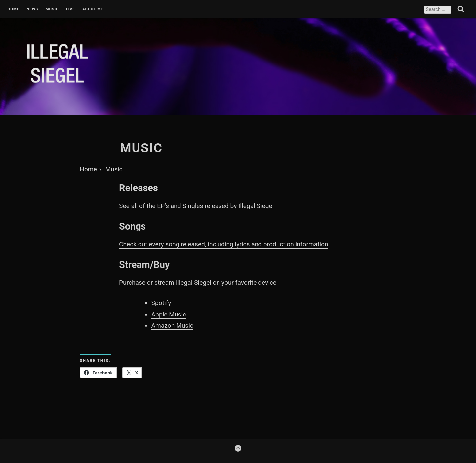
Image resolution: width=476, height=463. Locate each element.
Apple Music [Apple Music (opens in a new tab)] (169, 314)
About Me (93, 9)
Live (71, 9)
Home (13, 9)
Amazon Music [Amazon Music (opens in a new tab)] (172, 326)
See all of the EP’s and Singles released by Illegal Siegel (196, 206)
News (32, 9)
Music (52, 9)
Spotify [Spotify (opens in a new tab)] (161, 303)
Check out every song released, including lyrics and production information (224, 244)
